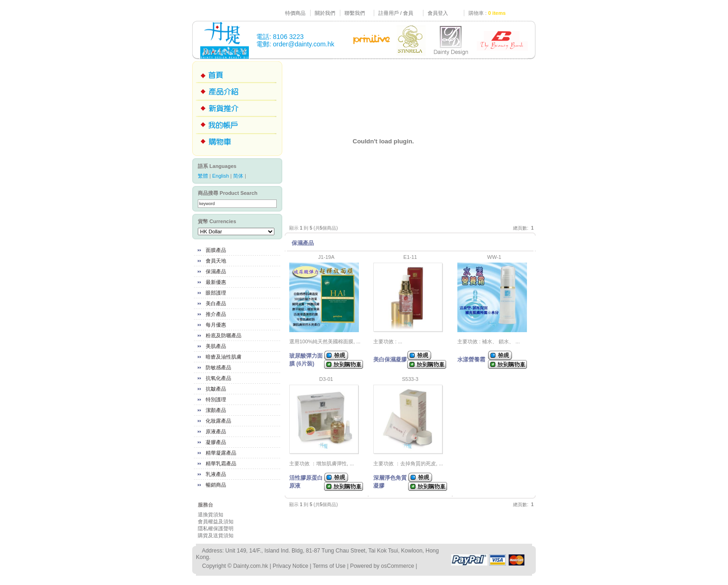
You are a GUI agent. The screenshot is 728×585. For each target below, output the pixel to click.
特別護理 (216, 399)
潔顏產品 (216, 410)
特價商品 (295, 13)
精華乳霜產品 (221, 463)
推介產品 (216, 314)
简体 (238, 176)
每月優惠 (216, 325)
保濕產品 (216, 271)
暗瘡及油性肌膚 (224, 357)
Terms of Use (329, 566)
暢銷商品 (216, 485)
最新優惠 (216, 282)
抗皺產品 (216, 389)
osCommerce (398, 566)
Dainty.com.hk (250, 566)
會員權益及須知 (216, 521)
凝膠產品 (216, 442)
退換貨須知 (211, 514)
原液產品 (216, 431)
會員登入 (438, 13)
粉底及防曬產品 (224, 335)
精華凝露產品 (221, 453)
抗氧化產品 (218, 378)
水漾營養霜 (471, 360)
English (221, 176)
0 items (497, 13)
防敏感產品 (218, 367)
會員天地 (216, 261)
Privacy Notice (290, 566)
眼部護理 (216, 293)
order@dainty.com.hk (304, 44)
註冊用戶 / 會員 (396, 13)
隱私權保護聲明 (216, 528)
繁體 (203, 176)
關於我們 (325, 13)
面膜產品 (216, 250)
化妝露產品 (218, 421)
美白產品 (216, 303)
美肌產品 (216, 346)
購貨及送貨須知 (216, 535)
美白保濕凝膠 (390, 360)
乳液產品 (216, 474)
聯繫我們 (355, 13)
